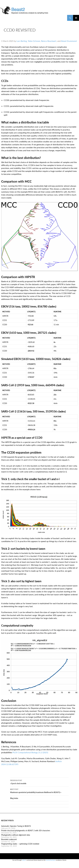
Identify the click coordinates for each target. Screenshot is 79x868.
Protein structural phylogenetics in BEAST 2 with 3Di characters (26, 834)
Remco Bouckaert (49, 43)
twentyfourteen (51, 864)
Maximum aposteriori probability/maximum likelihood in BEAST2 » (39, 795)
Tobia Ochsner (34, 43)
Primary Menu (76, 18)
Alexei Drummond (69, 43)
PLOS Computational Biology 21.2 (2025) (30, 754)
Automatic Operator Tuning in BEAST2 (16, 830)
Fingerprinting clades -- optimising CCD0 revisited (20, 848)
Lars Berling (22, 43)
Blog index (14, 802)
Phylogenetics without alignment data (16, 839)
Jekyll (24, 864)
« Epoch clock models (39, 786)
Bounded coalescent (9, 843)
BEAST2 (12, 18)
